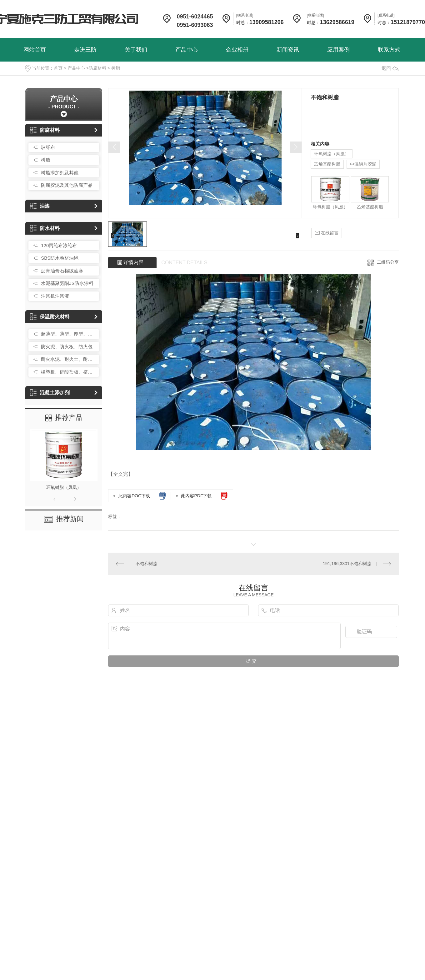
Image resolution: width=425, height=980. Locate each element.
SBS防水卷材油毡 (60, 258)
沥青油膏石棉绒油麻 (62, 271)
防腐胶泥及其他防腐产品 (67, 185)
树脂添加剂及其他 (60, 173)
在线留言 (327, 233)
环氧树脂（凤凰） (64, 487)
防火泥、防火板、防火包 (67, 347)
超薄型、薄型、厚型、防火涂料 (68, 334)
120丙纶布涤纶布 (59, 245)
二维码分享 (388, 262)
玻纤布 (48, 147)
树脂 (116, 68)
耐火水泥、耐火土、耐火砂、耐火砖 (68, 359)
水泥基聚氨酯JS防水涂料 (67, 283)
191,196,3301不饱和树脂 (347, 564)
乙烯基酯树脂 (327, 164)
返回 (390, 68)
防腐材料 (97, 68)
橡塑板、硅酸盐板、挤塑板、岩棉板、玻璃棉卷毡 (68, 372)
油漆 (40, 206)
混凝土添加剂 (50, 393)
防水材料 (45, 228)
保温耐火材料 (50, 317)
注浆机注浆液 (55, 296)
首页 (58, 68)
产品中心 (76, 68)
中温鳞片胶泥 (363, 164)
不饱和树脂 (147, 564)
